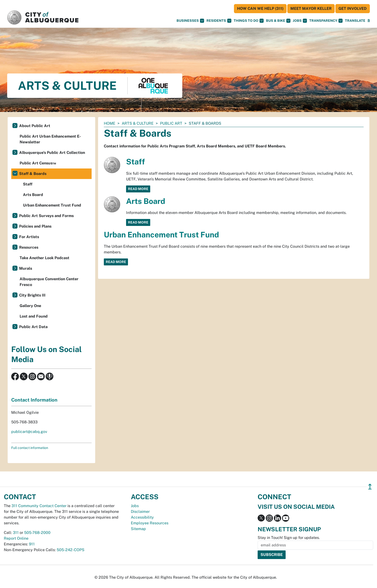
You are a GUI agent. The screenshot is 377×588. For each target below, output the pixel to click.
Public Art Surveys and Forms (46, 216)
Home (110, 123)
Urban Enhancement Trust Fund (161, 235)
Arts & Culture (138, 123)
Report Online (16, 538)
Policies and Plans (35, 226)
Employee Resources (150, 523)
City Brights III (32, 295)
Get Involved (353, 8)
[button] (355, 21)
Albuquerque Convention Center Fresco (49, 282)
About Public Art (35, 126)
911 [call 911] (32, 544)
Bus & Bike (278, 21)
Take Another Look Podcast (44, 258)
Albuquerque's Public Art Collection (52, 153)
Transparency (326, 21)
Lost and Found (34, 316)
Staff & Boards (33, 174)
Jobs (300, 21)
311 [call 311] (16, 533)
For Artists (29, 237)
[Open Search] (369, 21)
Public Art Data (33, 327)
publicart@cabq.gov (29, 432)
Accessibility (142, 517)
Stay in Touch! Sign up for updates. (289, 538)
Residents (219, 21)
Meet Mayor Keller (311, 8)
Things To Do (249, 21)
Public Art (171, 123)
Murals (26, 268)
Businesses (190, 21)
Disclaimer (140, 512)
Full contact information (30, 448)
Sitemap (138, 529)
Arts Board (146, 201)
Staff (136, 162)
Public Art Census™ (38, 163)
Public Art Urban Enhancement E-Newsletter (50, 139)
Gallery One (30, 306)
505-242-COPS (71, 550)
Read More (138, 189)
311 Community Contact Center (39, 506)
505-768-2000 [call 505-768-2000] (37, 533)
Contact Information (34, 400)
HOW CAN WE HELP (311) (260, 8)
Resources (29, 247)
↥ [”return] (370, 487)
